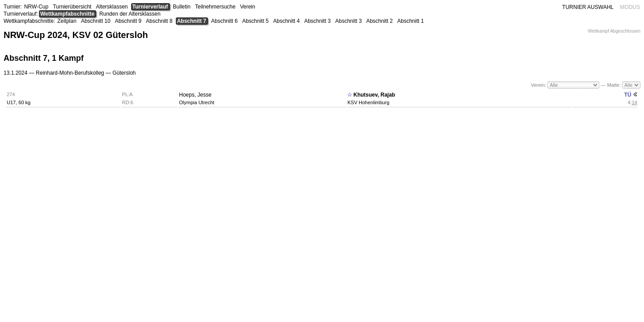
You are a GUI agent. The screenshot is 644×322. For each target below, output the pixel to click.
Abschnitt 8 (159, 21)
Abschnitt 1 (410, 21)
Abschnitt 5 (255, 21)
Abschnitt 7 (192, 21)
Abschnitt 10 (96, 21)
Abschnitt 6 (224, 21)
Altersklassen (112, 7)
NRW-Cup (36, 7)
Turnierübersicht (72, 7)
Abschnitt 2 (379, 21)
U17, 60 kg (19, 102)
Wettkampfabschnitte (67, 14)
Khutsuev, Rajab (374, 95)
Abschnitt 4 (286, 21)
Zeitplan (67, 21)
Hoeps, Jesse (195, 95)
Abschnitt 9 (128, 21)
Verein (248, 7)
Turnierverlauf (150, 7)
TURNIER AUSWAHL (588, 7)
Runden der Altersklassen (130, 14)
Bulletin (182, 7)
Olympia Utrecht (197, 102)
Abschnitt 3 (317, 21)
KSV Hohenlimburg (369, 102)
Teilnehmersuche (215, 7)
